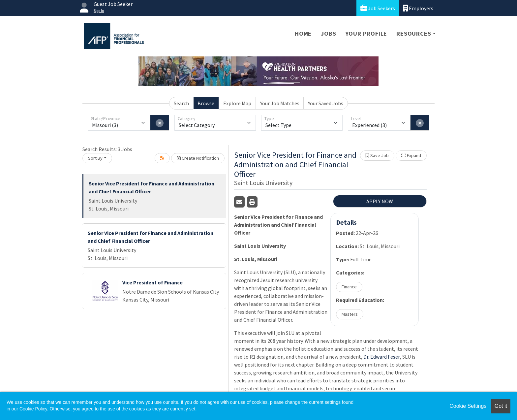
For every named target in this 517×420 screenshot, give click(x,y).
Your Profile (366, 33)
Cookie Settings (468, 406)
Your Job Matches (280, 103)
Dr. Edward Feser (382, 357)
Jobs (328, 33)
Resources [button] (414, 33)
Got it (501, 406)
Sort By (95, 158)
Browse (206, 103)
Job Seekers (378, 8)
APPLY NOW (380, 201)
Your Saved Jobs (326, 103)
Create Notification (198, 158)
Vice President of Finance (152, 282)
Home (303, 33)
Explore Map (237, 103)
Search (181, 103)
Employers (418, 8)
